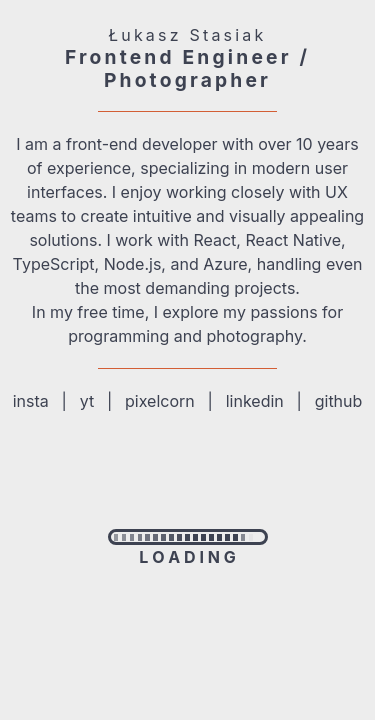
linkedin (255, 401)
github (339, 401)
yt (87, 401)
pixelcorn (160, 401)
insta (31, 401)
